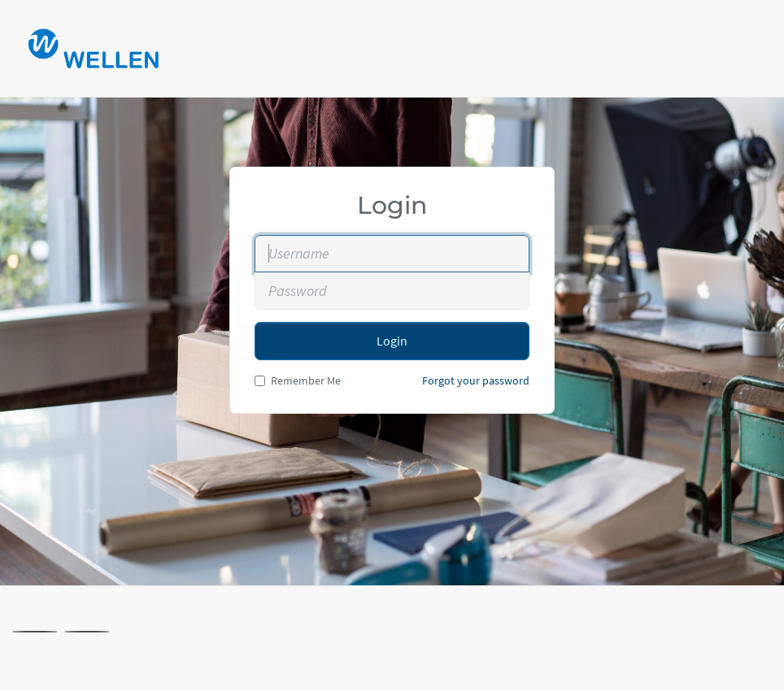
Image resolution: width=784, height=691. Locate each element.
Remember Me (298, 380)
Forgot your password (476, 380)
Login (392, 341)
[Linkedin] (87, 632)
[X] (35, 632)
